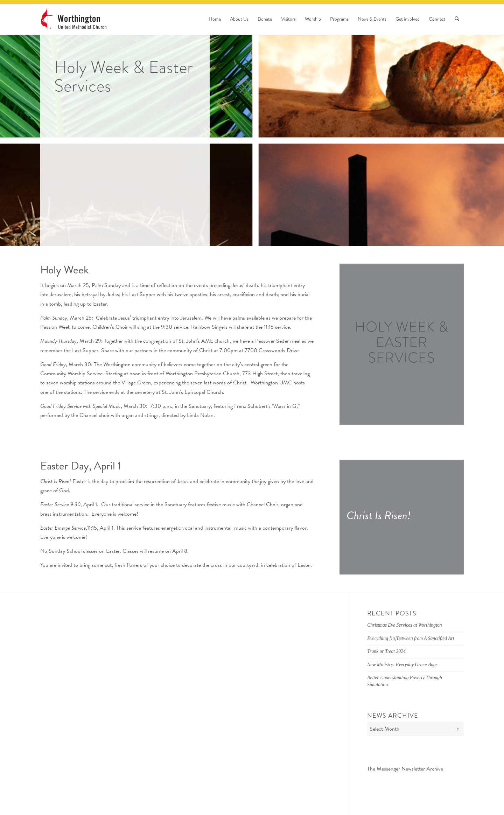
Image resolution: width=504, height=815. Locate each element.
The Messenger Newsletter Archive (405, 769)
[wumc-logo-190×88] (73, 19)
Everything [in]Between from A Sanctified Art (411, 638)
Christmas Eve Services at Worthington (404, 625)
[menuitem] (215, 19)
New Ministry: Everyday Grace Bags (402, 665)
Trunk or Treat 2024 (386, 651)
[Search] (457, 19)
